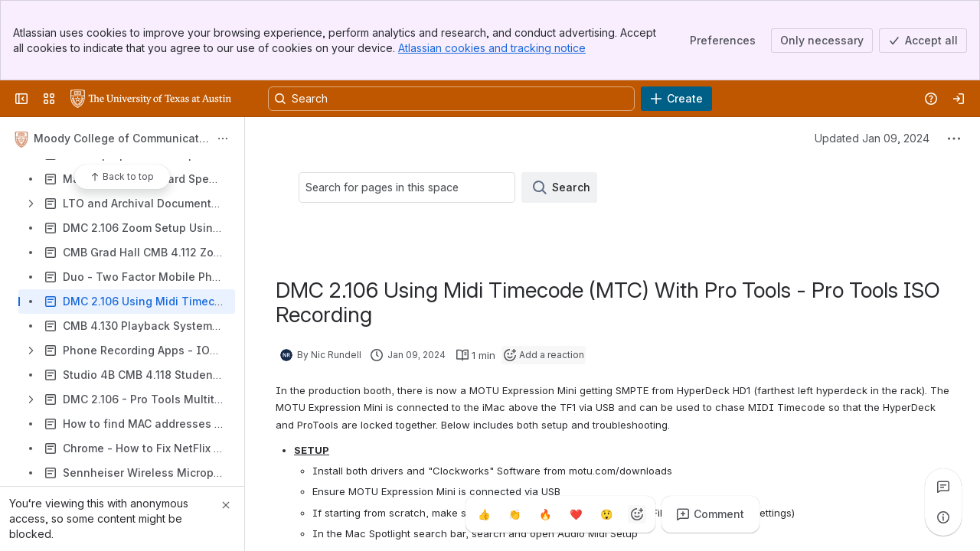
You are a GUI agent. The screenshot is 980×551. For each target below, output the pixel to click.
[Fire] (545, 514)
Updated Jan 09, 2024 (872, 138)
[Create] (676, 99)
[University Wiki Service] (151, 99)
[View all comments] (943, 487)
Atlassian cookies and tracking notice (492, 48)
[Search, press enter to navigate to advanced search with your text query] (451, 99)
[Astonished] (606, 514)
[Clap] (514, 514)
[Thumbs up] (484, 514)
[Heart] (576, 514)
